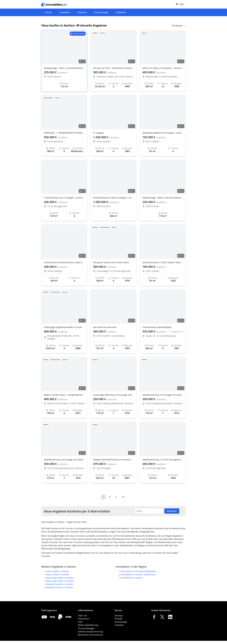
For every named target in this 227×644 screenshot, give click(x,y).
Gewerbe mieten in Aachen (60, 587)
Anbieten (121, 12)
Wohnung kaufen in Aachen (60, 578)
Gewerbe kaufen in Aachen (60, 584)
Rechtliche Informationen (90, 635)
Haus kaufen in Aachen (58, 571)
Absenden (172, 511)
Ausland (82, 12)
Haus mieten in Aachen (58, 574)
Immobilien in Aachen (132, 578)
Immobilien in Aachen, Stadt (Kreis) (138, 574)
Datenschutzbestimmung (90, 631)
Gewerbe (65, 12)
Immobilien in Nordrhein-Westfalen (138, 571)
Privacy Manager (86, 628)
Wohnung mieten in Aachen (60, 581)
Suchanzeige (101, 12)
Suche (48, 12)
